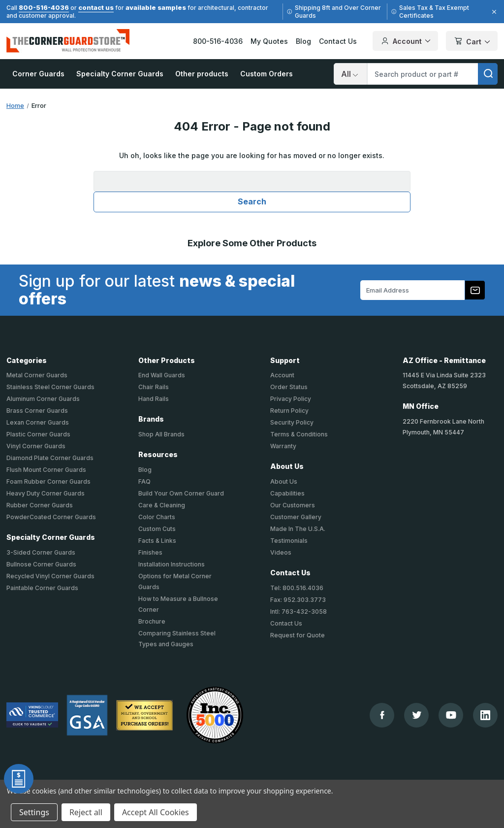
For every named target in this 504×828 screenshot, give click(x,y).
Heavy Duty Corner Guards (46, 493)
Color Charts (157, 517)
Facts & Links (157, 541)
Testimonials (289, 541)
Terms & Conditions (299, 434)
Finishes (150, 552)
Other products (202, 74)
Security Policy (292, 422)
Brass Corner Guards (37, 411)
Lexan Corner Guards (38, 422)
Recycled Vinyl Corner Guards (50, 576)
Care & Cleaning (162, 505)
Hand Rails (154, 399)
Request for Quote (298, 635)
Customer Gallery (296, 517)
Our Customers (293, 505)
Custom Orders (267, 74)
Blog (303, 41)
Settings (34, 812)
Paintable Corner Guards (42, 588)
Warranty (283, 446)
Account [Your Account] (405, 41)
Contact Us (338, 41)
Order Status (289, 387)
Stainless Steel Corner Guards (50, 387)
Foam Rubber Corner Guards (48, 481)
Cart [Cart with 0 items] (472, 42)
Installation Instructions (172, 564)
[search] (488, 74)
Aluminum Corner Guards (43, 399)
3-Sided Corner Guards (41, 552)
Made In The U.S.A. (298, 529)
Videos (281, 552)
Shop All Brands (161, 434)
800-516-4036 (44, 7)
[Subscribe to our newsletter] (475, 290)
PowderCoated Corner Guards (51, 517)
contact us (96, 7)
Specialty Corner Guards (120, 74)
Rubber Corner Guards (40, 505)
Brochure (152, 621)
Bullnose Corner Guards (41, 564)
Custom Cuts (157, 529)
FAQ (144, 481)
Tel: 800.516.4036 (297, 588)
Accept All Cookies (156, 812)
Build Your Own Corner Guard (181, 493)
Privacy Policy (291, 399)
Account (282, 375)
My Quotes (269, 41)
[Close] (493, 12)
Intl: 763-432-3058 (299, 612)
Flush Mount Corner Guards (46, 470)
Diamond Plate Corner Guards (50, 458)
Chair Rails (154, 387)
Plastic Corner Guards (38, 434)
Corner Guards (38, 74)
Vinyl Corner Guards (36, 446)
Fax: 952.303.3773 (298, 600)
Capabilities (287, 493)
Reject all (86, 812)
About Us (284, 481)
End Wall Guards (162, 375)
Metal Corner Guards (37, 375)
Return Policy (289, 411)
